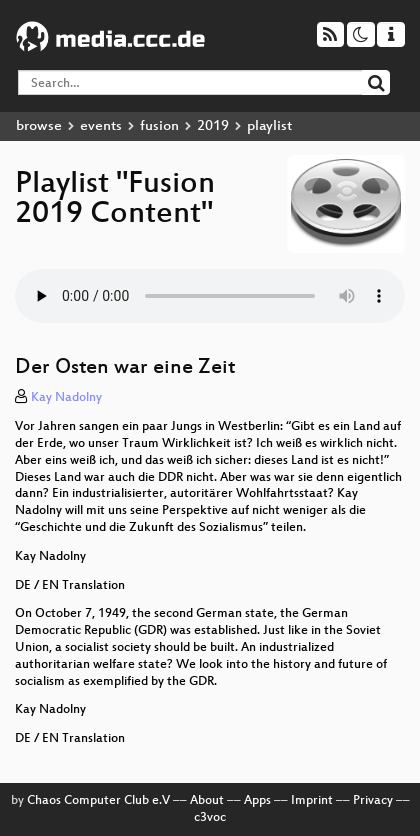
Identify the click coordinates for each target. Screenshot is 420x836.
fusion (159, 126)
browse (39, 126)
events (101, 126)
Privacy (373, 801)
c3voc (210, 818)
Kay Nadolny (66, 398)
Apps (257, 801)
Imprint (312, 801)
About (207, 801)
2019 (213, 126)
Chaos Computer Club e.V (98, 801)
